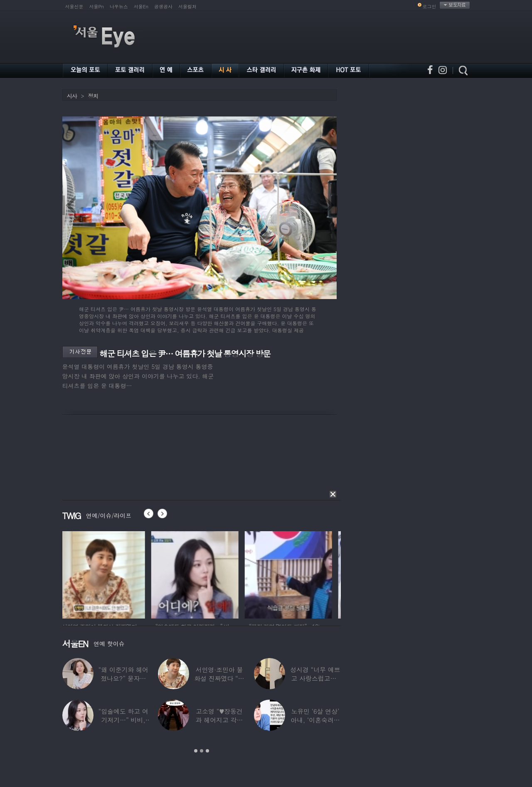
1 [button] (196, 751)
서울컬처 (187, 6)
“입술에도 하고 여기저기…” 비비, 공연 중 (123, 720)
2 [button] (202, 751)
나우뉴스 (119, 6)
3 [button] (207, 751)
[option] (106, 574)
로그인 (430, 6)
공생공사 (163, 6)
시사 (72, 96)
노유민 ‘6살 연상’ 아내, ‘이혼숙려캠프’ (315, 720)
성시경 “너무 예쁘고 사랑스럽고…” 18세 (315, 678)
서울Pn (97, 6)
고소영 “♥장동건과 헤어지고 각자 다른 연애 (219, 720)
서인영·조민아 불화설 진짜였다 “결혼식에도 (219, 678)
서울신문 (74, 6)
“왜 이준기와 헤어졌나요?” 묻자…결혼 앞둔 (123, 678)
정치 (93, 96)
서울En (141, 6)
